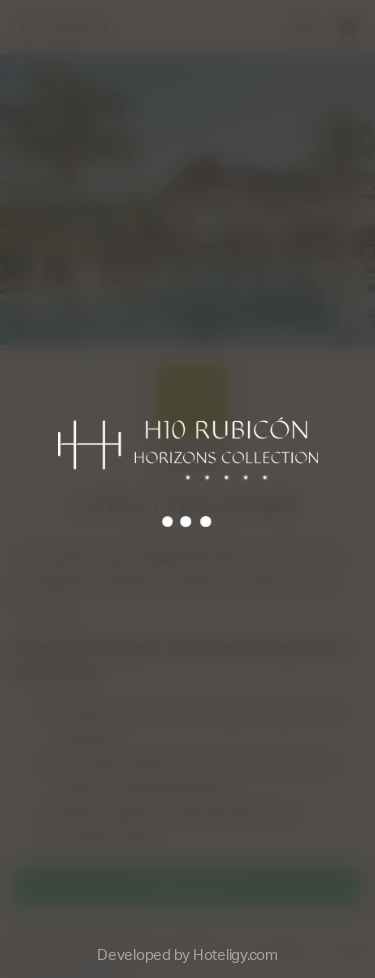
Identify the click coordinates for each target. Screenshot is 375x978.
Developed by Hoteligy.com (187, 954)
